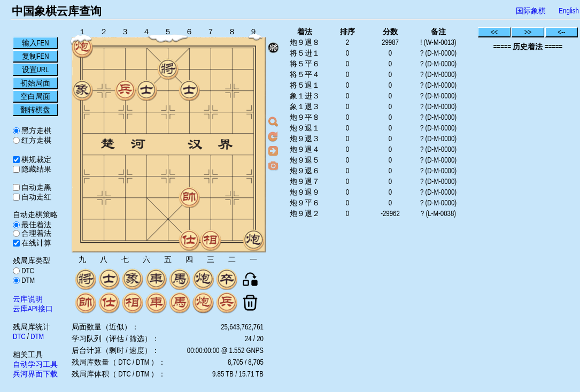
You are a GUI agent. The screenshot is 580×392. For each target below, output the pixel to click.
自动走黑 (36, 187)
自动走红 (36, 197)
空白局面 (35, 96)
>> (528, 32)
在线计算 (36, 243)
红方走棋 (36, 140)
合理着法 (36, 233)
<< (494, 32)
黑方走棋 (36, 130)
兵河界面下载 (35, 374)
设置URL (36, 70)
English (569, 11)
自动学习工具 (35, 364)
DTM (27, 280)
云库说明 (28, 299)
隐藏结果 (36, 169)
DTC (27, 271)
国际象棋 (531, 11)
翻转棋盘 (35, 110)
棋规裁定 (36, 159)
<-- (562, 32)
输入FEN (36, 43)
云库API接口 (33, 309)
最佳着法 (36, 225)
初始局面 (35, 83)
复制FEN (36, 56)
